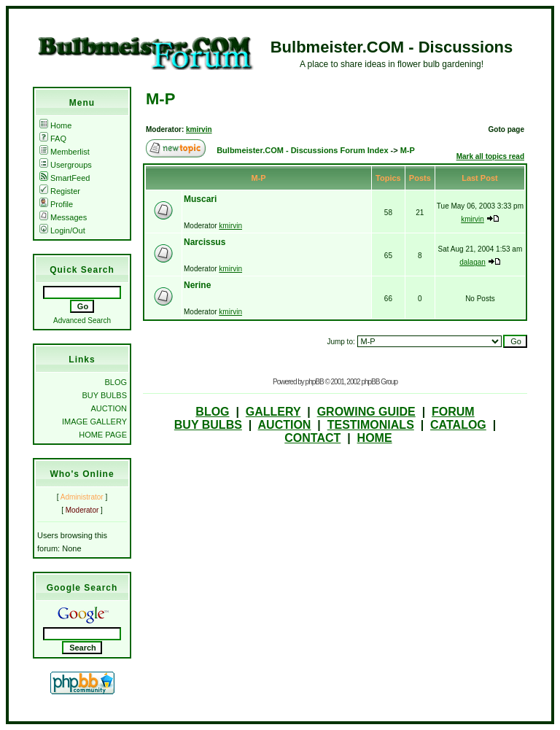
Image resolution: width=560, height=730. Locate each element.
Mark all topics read (490, 156)
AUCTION (109, 408)
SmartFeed (65, 178)
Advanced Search (82, 321)
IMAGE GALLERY (94, 422)
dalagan (472, 262)
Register (60, 191)
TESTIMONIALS (371, 425)
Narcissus (205, 242)
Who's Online (82, 474)
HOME (375, 438)
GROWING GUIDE (366, 412)
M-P (160, 99)
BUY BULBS (104, 395)
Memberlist (65, 152)
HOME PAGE (103, 435)
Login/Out (62, 230)
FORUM (453, 412)
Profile (56, 204)
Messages (63, 217)
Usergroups (66, 165)
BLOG (116, 382)
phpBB (315, 382)
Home (55, 125)
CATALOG (458, 425)
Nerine (197, 285)
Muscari (200, 199)
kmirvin (199, 129)
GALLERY (273, 412)
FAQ (53, 139)
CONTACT (312, 438)
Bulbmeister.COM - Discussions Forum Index (302, 150)
